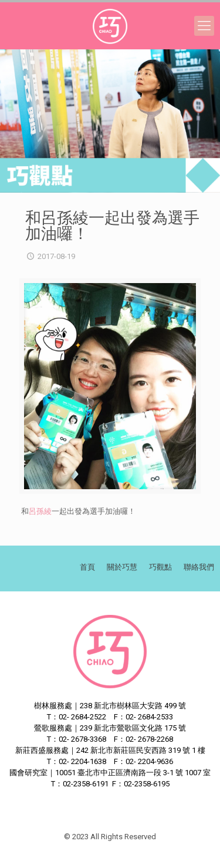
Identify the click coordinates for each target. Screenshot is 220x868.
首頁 (87, 567)
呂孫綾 (40, 511)
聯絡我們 (199, 567)
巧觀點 (160, 567)
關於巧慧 (122, 567)
